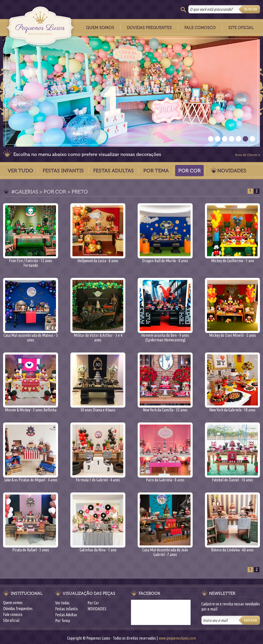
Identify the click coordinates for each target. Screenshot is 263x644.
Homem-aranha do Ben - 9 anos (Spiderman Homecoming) (165, 336)
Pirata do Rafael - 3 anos (31, 548)
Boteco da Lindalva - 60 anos (232, 548)
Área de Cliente (246, 155)
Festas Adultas (114, 171)
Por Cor (189, 171)
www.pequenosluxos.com (177, 638)
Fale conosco (13, 614)
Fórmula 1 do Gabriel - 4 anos (98, 478)
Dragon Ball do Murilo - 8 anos (165, 259)
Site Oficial (241, 28)
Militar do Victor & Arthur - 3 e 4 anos (98, 336)
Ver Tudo (20, 171)
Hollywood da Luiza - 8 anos (98, 259)
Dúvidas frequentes (18, 608)
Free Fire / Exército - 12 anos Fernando (31, 261)
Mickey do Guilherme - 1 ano (232, 259)
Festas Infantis (63, 171)
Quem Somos (100, 28)
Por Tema (156, 171)
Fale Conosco (200, 28)
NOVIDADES (232, 171)
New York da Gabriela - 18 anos (232, 408)
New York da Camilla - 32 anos (165, 408)
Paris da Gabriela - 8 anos (165, 478)
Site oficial (11, 620)
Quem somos (13, 603)
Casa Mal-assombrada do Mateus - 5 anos (31, 336)
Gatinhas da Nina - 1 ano (98, 548)
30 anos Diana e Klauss (98, 408)
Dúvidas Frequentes (149, 28)
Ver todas (62, 603)
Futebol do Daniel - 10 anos (232, 478)
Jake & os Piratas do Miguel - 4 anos (31, 478)
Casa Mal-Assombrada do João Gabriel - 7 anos (165, 550)
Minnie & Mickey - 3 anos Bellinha (31, 408)
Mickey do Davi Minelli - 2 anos (232, 333)
